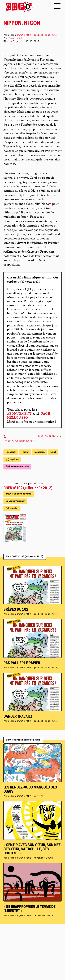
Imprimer (14, 459)
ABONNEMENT (19, 414)
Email (53, 452)
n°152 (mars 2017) (32, 796)
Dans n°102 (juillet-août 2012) (25, 557)
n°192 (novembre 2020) (35, 858)
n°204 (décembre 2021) (35, 916)
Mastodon (40, 452)
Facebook (11, 452)
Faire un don (12, 508)
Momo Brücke (17, 38)
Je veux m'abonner (15, 501)
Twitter (25, 452)
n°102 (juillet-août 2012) (28, 488)
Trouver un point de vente (19, 494)
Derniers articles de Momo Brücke (23, 740)
